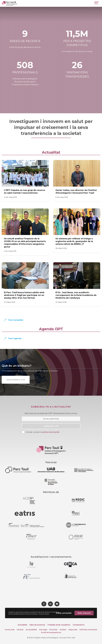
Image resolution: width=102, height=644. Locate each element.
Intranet (20, 630)
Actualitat (22, 625)
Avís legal (43, 630)
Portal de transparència (51, 632)
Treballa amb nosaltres (59, 625)
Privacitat (53, 630)
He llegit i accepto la (43, 432)
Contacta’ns (79, 625)
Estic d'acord (84, 613)
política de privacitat (51, 432)
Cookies (63, 630)
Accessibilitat (31, 630)
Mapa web (73, 630)
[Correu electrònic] (51, 419)
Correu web (10, 630)
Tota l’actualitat (15, 320)
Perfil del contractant (88, 630)
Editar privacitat (64, 613)
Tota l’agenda (15, 338)
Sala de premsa (37, 625)
